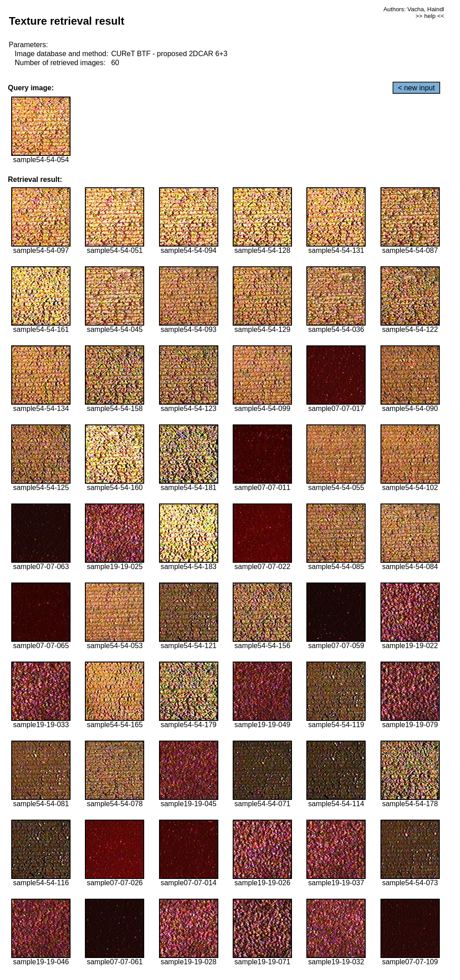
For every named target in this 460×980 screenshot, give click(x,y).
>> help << (430, 16)
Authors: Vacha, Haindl (414, 9)
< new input (416, 88)
